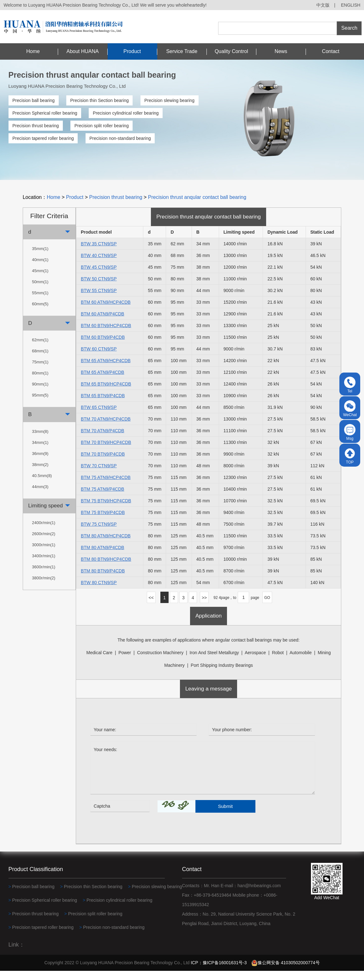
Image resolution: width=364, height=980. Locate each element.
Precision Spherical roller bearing (45, 113)
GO (267, 607)
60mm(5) (40, 313)
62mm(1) (40, 349)
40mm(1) (40, 269)
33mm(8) (40, 441)
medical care (99, 662)
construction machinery (160, 662)
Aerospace (255, 662)
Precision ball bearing (33, 100)
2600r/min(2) (44, 543)
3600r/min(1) (44, 576)
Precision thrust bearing (36, 126)
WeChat (350, 409)
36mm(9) (40, 463)
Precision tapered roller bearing (43, 138)
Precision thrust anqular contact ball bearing (197, 207)
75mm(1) (40, 371)
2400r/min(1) (44, 532)
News (281, 51)
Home (33, 51)
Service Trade (182, 51)
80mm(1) (40, 382)
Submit (226, 815)
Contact (331, 51)
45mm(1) (40, 280)
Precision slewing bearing (169, 100)
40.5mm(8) (42, 485)
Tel (350, 385)
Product (132, 51)
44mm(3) (40, 496)
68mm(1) (40, 360)
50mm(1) (40, 291)
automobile (301, 662)
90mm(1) (40, 394)
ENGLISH (351, 5)
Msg (350, 432)
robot (278, 662)
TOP (350, 456)
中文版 (323, 5)
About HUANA (82, 51)
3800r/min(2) (44, 587)
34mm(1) (40, 452)
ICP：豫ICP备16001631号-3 (219, 972)
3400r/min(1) (44, 565)
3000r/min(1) (44, 554)
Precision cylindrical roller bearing (126, 113)
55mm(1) (40, 302)
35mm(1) (40, 258)
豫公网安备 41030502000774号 (286, 972)
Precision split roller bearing (102, 126)
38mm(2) (40, 474)
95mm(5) (40, 405)
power (125, 662)
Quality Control (231, 51)
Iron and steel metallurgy (214, 662)
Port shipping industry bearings (222, 674)
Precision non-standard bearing (120, 138)
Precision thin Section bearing (99, 100)
